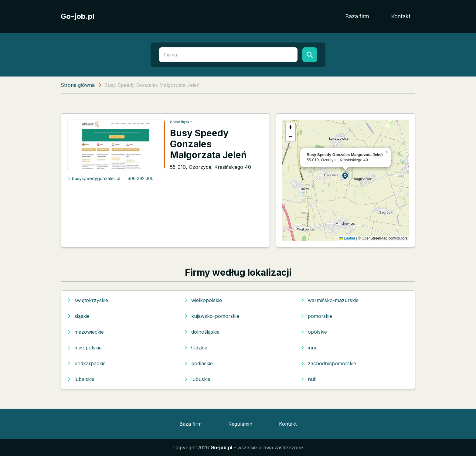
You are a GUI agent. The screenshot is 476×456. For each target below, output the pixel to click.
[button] (345, 176)
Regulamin (240, 424)
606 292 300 (141, 178)
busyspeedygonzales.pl (94, 178)
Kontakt (401, 16)
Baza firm (357, 16)
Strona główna (78, 85)
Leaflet (347, 238)
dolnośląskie (181, 122)
